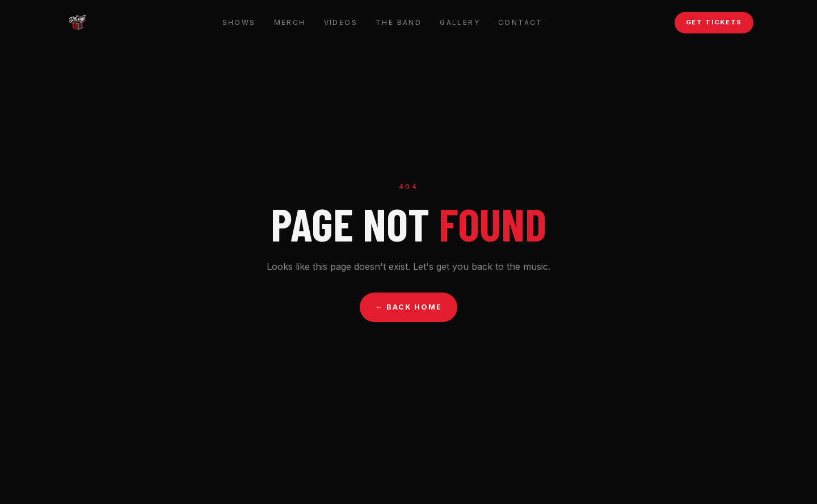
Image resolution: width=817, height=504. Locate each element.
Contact (521, 22)
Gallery (460, 22)
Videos (341, 22)
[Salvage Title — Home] (77, 23)
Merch (290, 22)
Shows (239, 22)
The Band (399, 22)
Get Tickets (714, 22)
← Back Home (409, 307)
